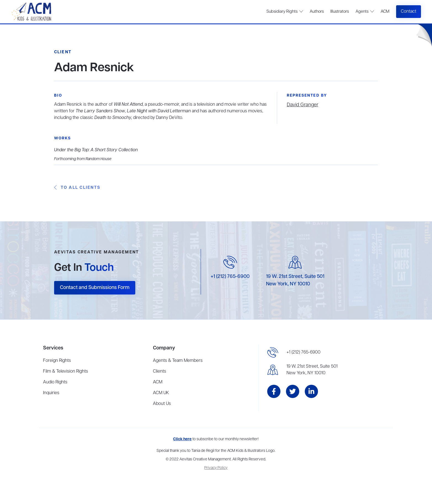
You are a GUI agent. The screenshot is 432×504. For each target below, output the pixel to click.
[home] (32, 12)
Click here (182, 439)
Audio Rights (55, 382)
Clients (160, 372)
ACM (385, 12)
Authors (317, 12)
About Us (162, 404)
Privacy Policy (216, 468)
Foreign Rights (57, 361)
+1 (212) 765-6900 (230, 277)
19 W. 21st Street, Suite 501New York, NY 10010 (312, 370)
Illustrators (340, 12)
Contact (409, 12)
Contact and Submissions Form (95, 288)
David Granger (303, 105)
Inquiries (51, 393)
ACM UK (161, 393)
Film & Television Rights (66, 372)
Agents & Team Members (178, 361)
